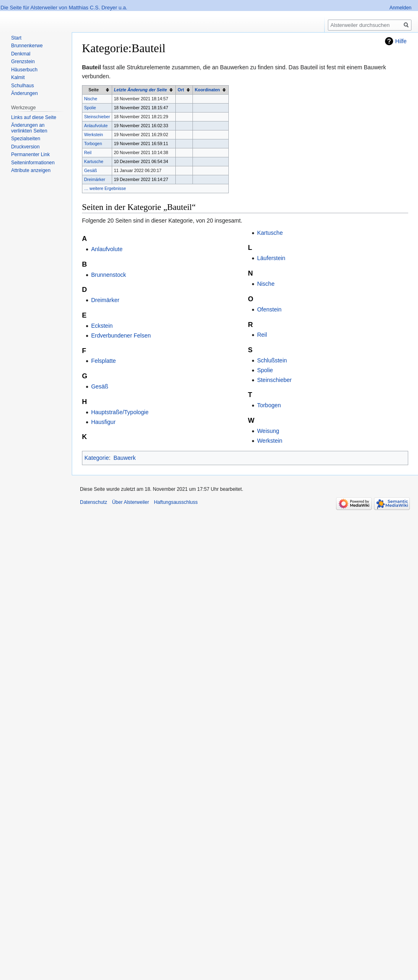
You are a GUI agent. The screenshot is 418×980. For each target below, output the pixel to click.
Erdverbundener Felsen (121, 335)
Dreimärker (95, 179)
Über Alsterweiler (131, 502)
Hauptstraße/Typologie (120, 412)
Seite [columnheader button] (94, 90)
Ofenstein (269, 309)
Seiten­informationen (33, 163)
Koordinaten (207, 90)
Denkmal (21, 54)
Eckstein (102, 326)
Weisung (268, 431)
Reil (88, 152)
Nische (91, 99)
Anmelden (400, 8)
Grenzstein (23, 62)
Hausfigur (103, 422)
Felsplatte (103, 361)
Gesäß (91, 170)
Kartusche (94, 161)
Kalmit (18, 77)
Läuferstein (271, 258)
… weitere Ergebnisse (105, 188)
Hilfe (401, 41)
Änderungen (24, 93)
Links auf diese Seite (34, 117)
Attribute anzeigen (31, 170)
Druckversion (25, 147)
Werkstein (94, 135)
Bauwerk (124, 458)
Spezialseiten (25, 139)
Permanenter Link (30, 155)
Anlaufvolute (96, 126)
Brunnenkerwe (27, 46)
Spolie (90, 108)
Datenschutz (94, 502)
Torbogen (93, 143)
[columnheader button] (144, 90)
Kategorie (97, 458)
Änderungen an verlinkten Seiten (29, 128)
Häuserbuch (24, 70)
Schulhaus (22, 86)
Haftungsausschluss (176, 502)
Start (16, 38)
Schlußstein (272, 360)
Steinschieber (97, 117)
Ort (181, 90)
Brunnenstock (108, 275)
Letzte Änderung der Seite (140, 90)
